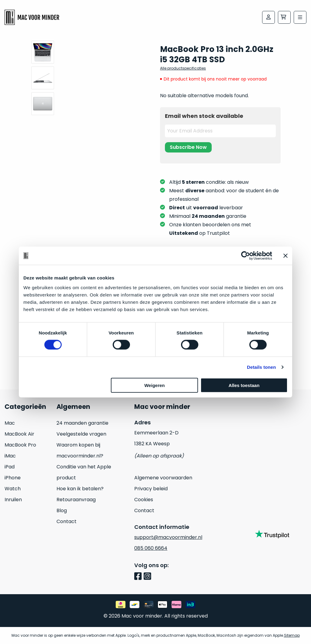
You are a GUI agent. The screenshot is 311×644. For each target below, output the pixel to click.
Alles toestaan (244, 385)
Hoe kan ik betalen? (80, 489)
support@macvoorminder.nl (168, 537)
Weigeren (154, 385)
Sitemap (292, 635)
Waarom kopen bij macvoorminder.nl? (80, 450)
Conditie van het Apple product (84, 472)
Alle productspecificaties (183, 68)
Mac (10, 423)
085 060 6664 (151, 548)
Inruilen (13, 500)
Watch (13, 489)
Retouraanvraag (76, 500)
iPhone (13, 478)
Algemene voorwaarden (163, 478)
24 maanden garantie (82, 423)
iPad (10, 467)
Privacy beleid (151, 489)
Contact (67, 521)
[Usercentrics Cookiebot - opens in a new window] (246, 256)
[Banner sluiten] (285, 256)
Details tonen (261, 367)
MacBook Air (19, 434)
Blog (62, 510)
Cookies (144, 500)
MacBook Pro (20, 445)
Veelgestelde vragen (81, 434)
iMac (10, 456)
